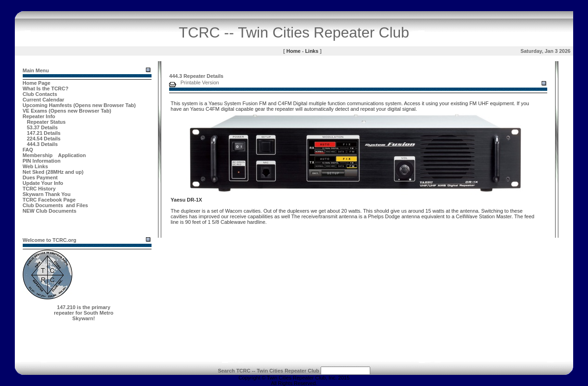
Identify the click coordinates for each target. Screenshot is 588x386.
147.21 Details (44, 133)
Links (312, 51)
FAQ (28, 150)
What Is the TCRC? (46, 89)
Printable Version (200, 82)
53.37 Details (42, 127)
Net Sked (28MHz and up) (53, 172)
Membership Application (54, 155)
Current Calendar (44, 100)
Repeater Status (46, 122)
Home (294, 51)
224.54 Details (44, 139)
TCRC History (39, 189)
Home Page (37, 83)
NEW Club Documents (50, 211)
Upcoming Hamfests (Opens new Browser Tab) (79, 105)
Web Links (35, 166)
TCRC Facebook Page (49, 200)
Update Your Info (43, 183)
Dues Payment (40, 177)
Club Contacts (40, 94)
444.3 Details (42, 144)
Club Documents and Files (55, 205)
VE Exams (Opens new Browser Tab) (67, 111)
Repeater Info (39, 116)
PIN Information (42, 161)
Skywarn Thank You (47, 194)
